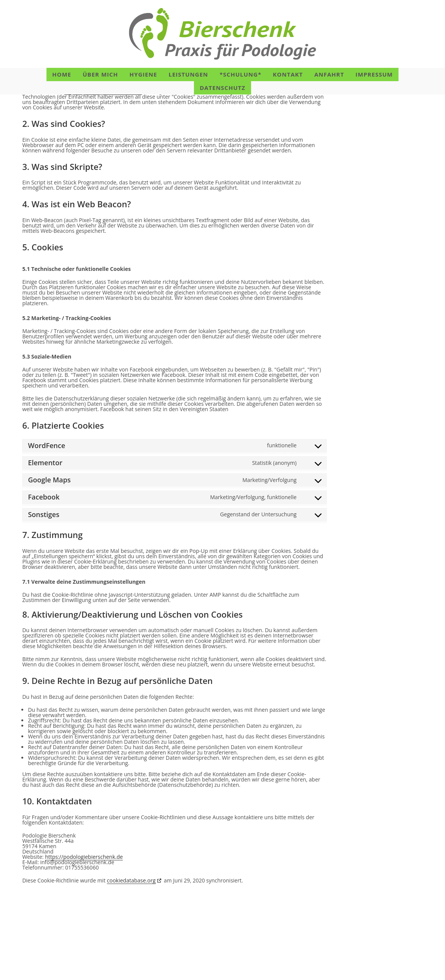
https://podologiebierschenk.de (103, 139)
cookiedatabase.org (131, 928)
